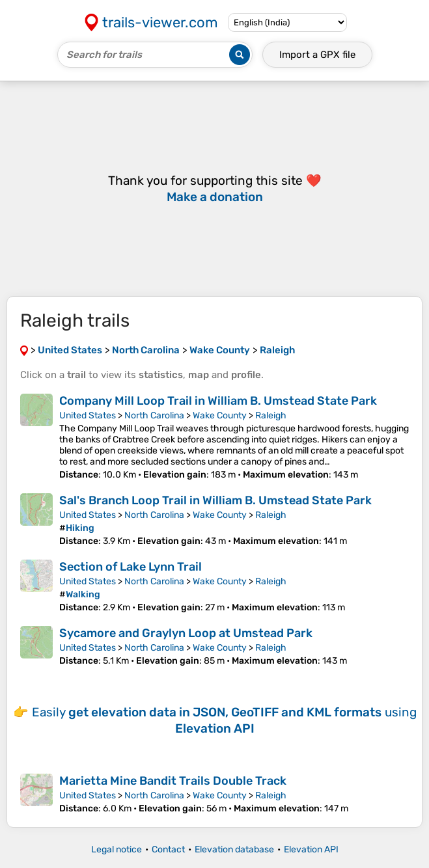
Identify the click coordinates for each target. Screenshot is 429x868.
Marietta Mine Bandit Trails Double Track (173, 781)
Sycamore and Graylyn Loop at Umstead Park (186, 633)
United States (88, 415)
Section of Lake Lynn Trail (131, 567)
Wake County (220, 415)
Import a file (317, 55)
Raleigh (271, 415)
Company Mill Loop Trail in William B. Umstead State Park (218, 401)
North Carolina (154, 415)
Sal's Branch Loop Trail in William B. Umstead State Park (215, 500)
